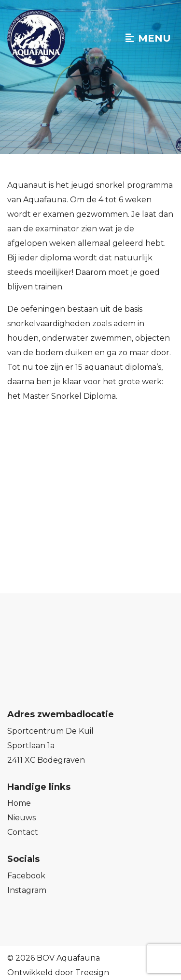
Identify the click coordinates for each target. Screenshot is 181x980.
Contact (23, 832)
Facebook (26, 876)
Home (19, 803)
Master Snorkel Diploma (69, 396)
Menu (148, 38)
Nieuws (21, 818)
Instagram (27, 890)
